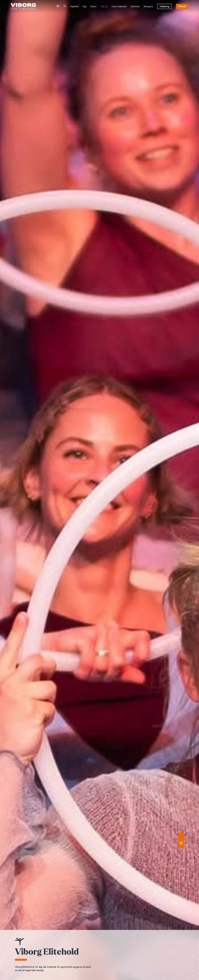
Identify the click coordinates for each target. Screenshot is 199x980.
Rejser (94, 6)
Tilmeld (182, 6)
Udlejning (164, 6)
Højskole (74, 6)
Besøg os (148, 6)
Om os (104, 6)
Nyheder (135, 6)
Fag (84, 6)
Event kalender (119, 6)
